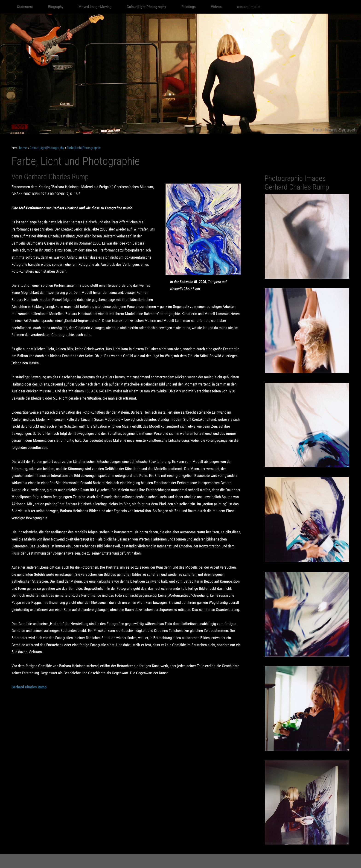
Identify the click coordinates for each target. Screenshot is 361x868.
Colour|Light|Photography (47, 148)
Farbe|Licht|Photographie (84, 148)
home (23, 148)
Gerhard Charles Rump (29, 687)
